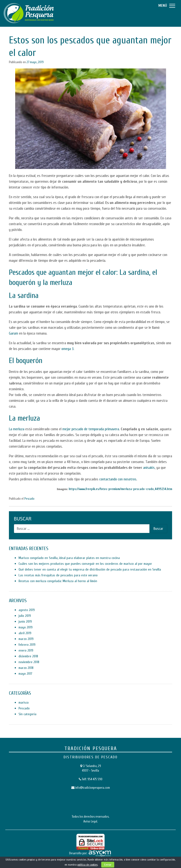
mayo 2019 (26, 627)
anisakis (149, 468)
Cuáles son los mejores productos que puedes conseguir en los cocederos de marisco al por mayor (85, 564)
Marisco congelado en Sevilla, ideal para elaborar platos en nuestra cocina (69, 558)
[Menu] (166, 5)
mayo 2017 (25, 674)
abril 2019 (25, 633)
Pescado (29, 499)
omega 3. (68, 349)
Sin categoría (27, 714)
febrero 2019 (27, 645)
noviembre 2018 (29, 662)
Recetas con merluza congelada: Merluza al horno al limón (58, 581)
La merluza (17, 429)
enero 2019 (26, 650)
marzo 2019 (26, 639)
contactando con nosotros (118, 479)
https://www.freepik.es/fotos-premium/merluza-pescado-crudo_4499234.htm (120, 489)
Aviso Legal (90, 821)
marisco (24, 703)
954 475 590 (95, 779)
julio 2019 (25, 616)
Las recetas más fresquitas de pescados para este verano (58, 575)
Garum (13, 333)
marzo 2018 (26, 668)
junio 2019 (25, 622)
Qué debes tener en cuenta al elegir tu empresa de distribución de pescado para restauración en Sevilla (90, 569)
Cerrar (108, 865)
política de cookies (87, 865)
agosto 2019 (27, 610)
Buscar (23, 518)
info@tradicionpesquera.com (93, 788)
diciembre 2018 (28, 656)
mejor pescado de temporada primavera (91, 429)
